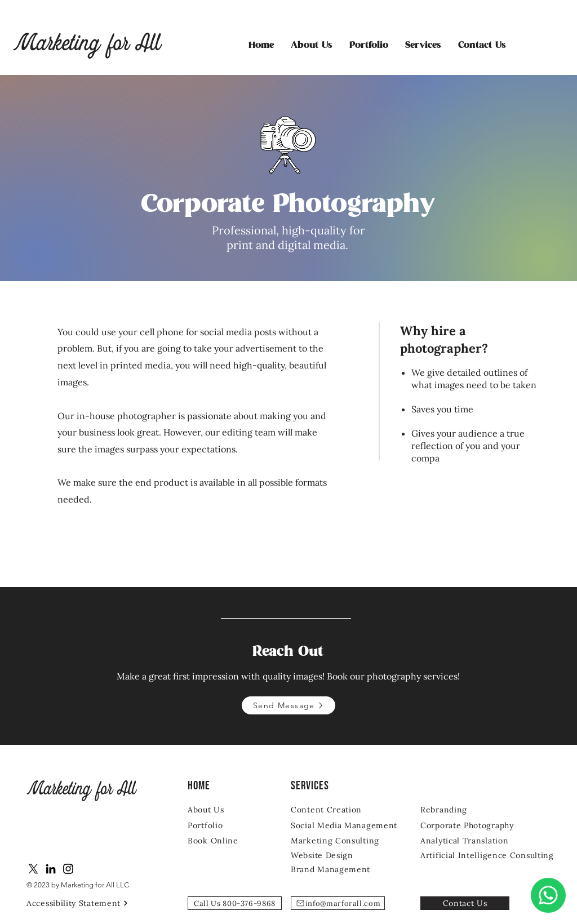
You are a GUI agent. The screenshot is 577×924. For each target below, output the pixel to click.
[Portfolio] (221, 825)
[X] (33, 869)
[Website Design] (325, 855)
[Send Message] (288, 705)
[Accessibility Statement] (82, 903)
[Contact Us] (465, 903)
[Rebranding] (465, 809)
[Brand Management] (333, 869)
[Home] (217, 786)
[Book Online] (221, 840)
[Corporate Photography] (476, 825)
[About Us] (221, 809)
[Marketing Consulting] (338, 840)
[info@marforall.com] (338, 903)
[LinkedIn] (51, 869)
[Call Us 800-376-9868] (235, 903)
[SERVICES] (320, 786)
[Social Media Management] (346, 825)
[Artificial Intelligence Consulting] (491, 855)
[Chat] (548, 895)
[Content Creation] (335, 809)
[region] (288, 141)
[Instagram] (68, 869)
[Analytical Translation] (467, 840)
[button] (423, 46)
